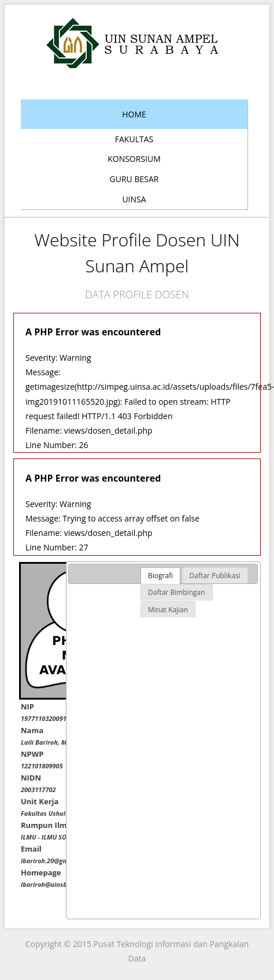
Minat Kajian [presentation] (168, 610)
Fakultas (134, 139)
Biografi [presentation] (160, 576)
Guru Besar (134, 179)
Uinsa (134, 199)
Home (134, 114)
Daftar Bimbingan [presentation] (177, 592)
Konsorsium (134, 159)
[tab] (160, 576)
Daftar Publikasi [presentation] (215, 576)
